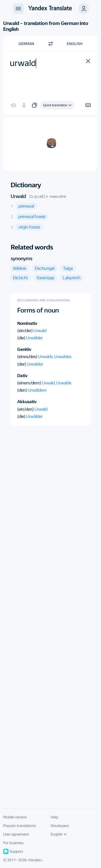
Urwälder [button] (34, 338)
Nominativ (27, 323)
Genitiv (24, 349)
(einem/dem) (29, 383)
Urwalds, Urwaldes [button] (55, 357)
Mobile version (15, 817)
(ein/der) (25, 331)
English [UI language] (59, 834)
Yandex (35, 860)
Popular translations (20, 826)
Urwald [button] (40, 331)
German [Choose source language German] (26, 44)
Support (13, 851)
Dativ (22, 376)
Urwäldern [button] (37, 390)
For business (13, 843)
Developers (60, 826)
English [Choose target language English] (75, 44)
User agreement (16, 834)
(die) (22, 338)
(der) (22, 364)
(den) (22, 390)
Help (54, 817)
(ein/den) (26, 409)
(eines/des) (28, 357)
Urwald (18, 196)
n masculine (56, 196)
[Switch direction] (51, 44)
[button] (84, 9)
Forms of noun (38, 310)
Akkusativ (27, 402)
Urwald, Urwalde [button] (57, 383)
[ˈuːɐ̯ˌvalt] (37, 196)
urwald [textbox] (23, 63)
